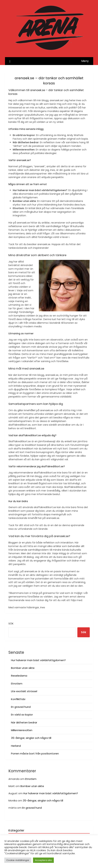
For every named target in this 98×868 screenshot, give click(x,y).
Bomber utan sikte (23, 668)
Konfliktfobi (18, 699)
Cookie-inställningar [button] (18, 860)
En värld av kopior (22, 715)
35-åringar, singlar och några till (31, 738)
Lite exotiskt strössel (24, 691)
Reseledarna (19, 676)
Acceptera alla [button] (43, 860)
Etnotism (17, 684)
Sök (11, 623)
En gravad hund (21, 707)
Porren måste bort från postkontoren (35, 753)
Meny (85, 61)
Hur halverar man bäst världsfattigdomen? (38, 660)
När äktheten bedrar (24, 722)
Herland (16, 746)
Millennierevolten (22, 730)
